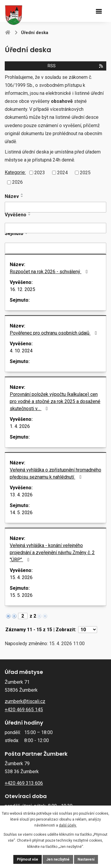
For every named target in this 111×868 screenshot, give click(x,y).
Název (12, 196)
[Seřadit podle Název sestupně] (22, 196)
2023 (40, 172)
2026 (17, 182)
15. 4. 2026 (21, 577)
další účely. (68, 825)
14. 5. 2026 (21, 513)
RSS (76, 66)
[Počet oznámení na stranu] (88, 630)
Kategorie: (15, 172)
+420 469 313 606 (24, 783)
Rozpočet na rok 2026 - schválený (50, 272)
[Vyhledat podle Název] (55, 207)
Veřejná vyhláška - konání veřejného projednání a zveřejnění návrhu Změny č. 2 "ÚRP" (52, 553)
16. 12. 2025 (22, 289)
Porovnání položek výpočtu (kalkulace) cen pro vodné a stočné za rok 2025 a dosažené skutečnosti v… (55, 401)
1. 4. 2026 (20, 426)
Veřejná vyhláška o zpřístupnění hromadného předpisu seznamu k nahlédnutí (55, 473)
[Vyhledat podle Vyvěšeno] (55, 228)
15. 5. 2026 (21, 595)
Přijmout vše (28, 859)
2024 (62, 172)
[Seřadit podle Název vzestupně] (22, 194)
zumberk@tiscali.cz (25, 701)
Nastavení (86, 859)
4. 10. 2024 (21, 351)
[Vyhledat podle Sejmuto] (55, 248)
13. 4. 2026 (21, 495)
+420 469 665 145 (24, 710)
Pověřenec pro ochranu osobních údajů (54, 333)
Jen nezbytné (58, 859)
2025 (85, 172)
